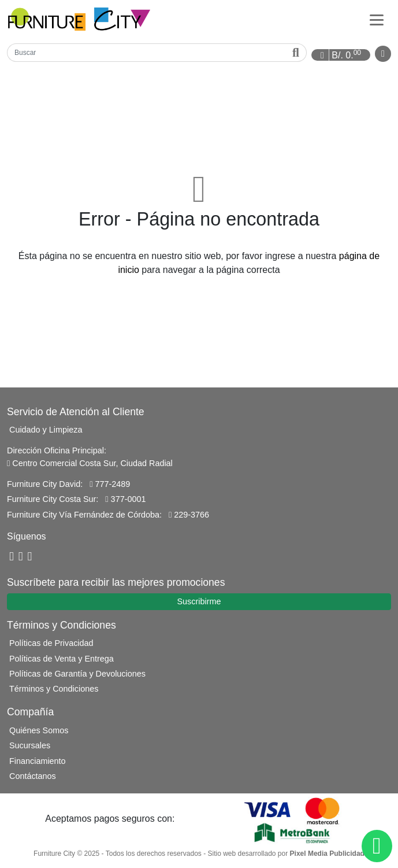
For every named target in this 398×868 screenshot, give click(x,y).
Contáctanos (33, 776)
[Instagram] (30, 557)
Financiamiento (38, 761)
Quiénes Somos (39, 730)
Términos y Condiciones (54, 689)
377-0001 (125, 499)
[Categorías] (377, 19)
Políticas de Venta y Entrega (62, 659)
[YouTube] (21, 557)
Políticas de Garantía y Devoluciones (77, 674)
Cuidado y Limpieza (46, 430)
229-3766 (189, 515)
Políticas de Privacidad (51, 643)
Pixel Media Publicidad (327, 854)
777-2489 (110, 484)
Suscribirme (199, 601)
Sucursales (30, 745)
